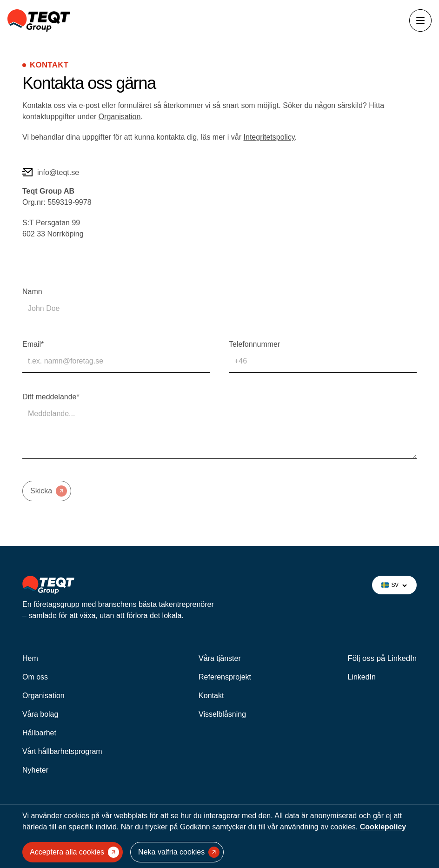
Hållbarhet (39, 733)
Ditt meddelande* (51, 397)
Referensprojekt (225, 677)
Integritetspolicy (269, 137)
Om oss (35, 677)
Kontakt (211, 696)
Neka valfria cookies (179, 852)
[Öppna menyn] (420, 20)
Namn (32, 292)
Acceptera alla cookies (74, 852)
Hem (30, 658)
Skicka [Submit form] (49, 491)
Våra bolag (40, 714)
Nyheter (35, 770)
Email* (33, 344)
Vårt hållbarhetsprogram (62, 751)
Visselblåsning (222, 714)
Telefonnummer (254, 344)
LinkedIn (362, 677)
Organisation (120, 117)
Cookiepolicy (383, 827)
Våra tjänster (220, 658)
